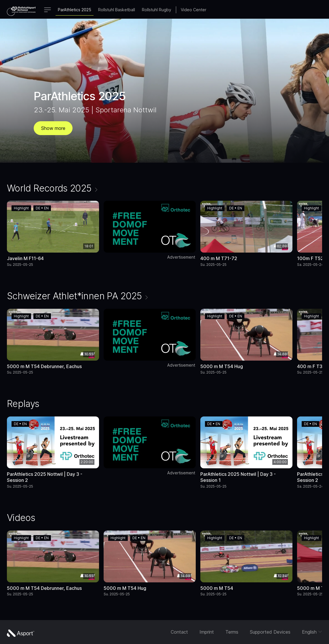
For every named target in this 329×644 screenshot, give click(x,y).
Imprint (207, 632)
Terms (232, 632)
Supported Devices (270, 632)
